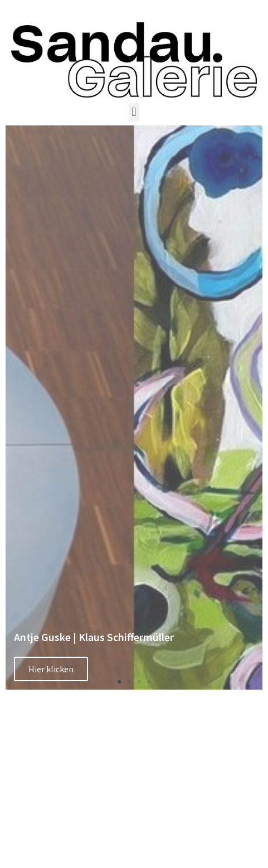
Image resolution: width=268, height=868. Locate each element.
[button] (134, 112)
